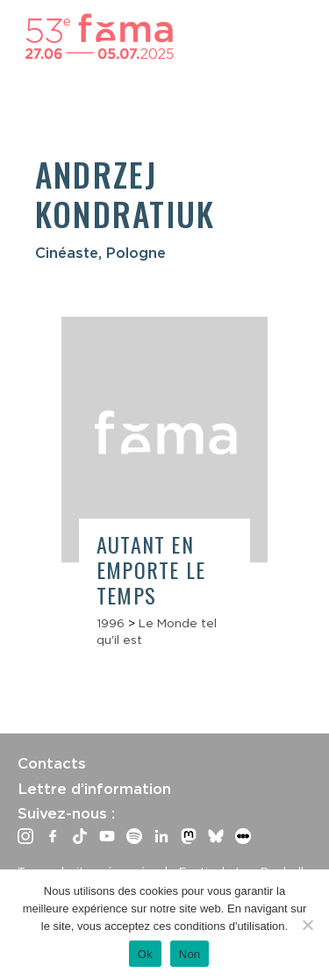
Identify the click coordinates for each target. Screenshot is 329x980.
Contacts (52, 763)
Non (190, 954)
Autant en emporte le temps (151, 569)
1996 (111, 623)
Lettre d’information (94, 789)
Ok (145, 954)
